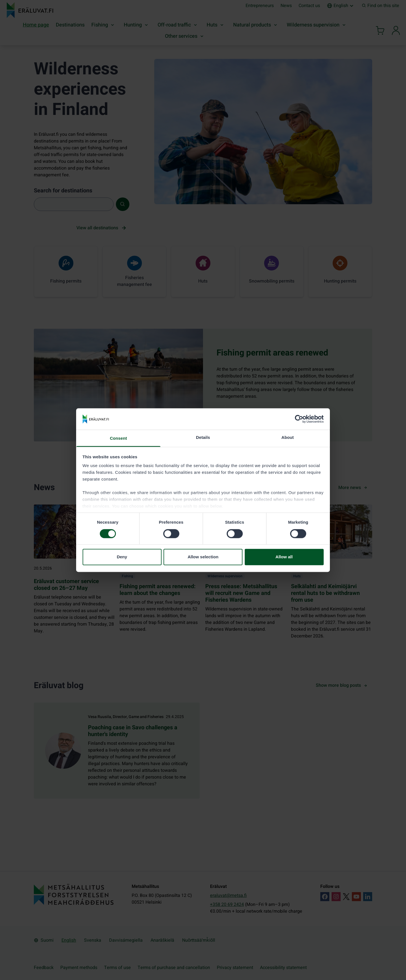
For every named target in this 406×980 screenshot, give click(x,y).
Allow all (284, 557)
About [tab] (288, 438)
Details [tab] (203, 438)
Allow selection (203, 557)
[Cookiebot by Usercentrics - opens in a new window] (299, 419)
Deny (122, 557)
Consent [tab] (119, 438)
